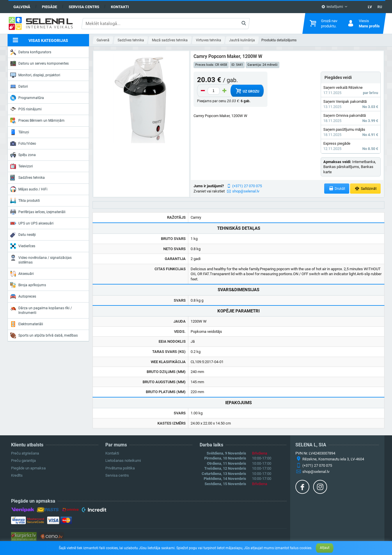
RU (380, 7)
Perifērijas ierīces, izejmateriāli (38, 212)
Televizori (22, 166)
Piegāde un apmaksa (28, 468)
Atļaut (325, 548)
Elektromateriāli (27, 324)
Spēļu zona (23, 155)
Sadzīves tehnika (28, 178)
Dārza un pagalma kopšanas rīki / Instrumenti (41, 310)
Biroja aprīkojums (28, 285)
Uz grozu (247, 91)
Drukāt (337, 189)
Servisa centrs (84, 7)
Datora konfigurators (31, 52)
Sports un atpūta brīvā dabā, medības (44, 335)
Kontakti (120, 7)
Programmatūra (27, 98)
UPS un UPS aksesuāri (32, 223)
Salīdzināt (365, 189)
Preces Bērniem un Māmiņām (37, 121)
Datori (19, 86)
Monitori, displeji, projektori (35, 75)
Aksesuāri (22, 274)
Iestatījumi (332, 7)
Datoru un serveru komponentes (39, 63)
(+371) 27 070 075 (247, 186)
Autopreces (23, 296)
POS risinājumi (26, 109)
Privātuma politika (120, 468)
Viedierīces (23, 246)
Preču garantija (23, 461)
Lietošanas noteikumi (123, 461)
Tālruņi (20, 132)
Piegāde (49, 7)
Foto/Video (23, 144)
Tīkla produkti (25, 201)
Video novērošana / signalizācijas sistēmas (41, 260)
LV (370, 7)
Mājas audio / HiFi (29, 189)
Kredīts (17, 475)
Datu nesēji (23, 235)
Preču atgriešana (25, 453)
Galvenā (22, 7)
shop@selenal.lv (246, 191)
